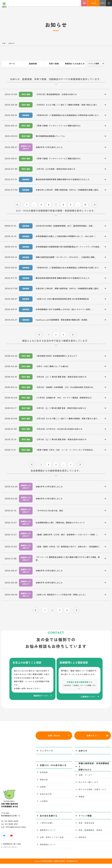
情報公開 (44, 784)
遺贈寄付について (48, 834)
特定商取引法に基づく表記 (12, 848)
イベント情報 (93, 64)
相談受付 (82, 841)
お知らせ (83, 755)
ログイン (103, 3)
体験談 (81, 801)
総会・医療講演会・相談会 (90, 834)
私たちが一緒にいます (88, 786)
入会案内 (44, 805)
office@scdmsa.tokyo (16, 831)
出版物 (43, 791)
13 (85, 202)
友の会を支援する (49, 820)
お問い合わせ (54, 740)
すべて (12, 64)
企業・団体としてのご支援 (52, 841)
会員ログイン (93, 740)
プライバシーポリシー (11, 851)
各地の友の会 (46, 798)
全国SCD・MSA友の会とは (53, 769)
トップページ (46, 755)
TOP (4, 43)
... (34, 202)
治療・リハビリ (85, 779)
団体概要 (44, 776)
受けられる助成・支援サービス (92, 793)
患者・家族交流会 (86, 827)
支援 (84, 3)
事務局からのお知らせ (75, 64)
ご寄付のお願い (47, 827)
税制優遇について (48, 849)
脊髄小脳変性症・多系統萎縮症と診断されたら (94, 771)
